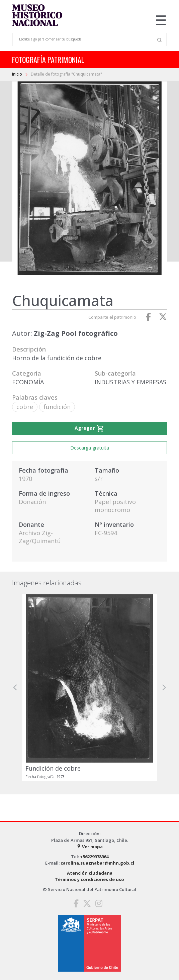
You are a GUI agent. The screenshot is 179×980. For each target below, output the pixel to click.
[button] (15, 688)
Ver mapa (90, 847)
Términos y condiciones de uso (89, 879)
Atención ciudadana (90, 873)
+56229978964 (94, 857)
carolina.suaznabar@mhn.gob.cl (97, 863)
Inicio (18, 74)
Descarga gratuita (90, 448)
